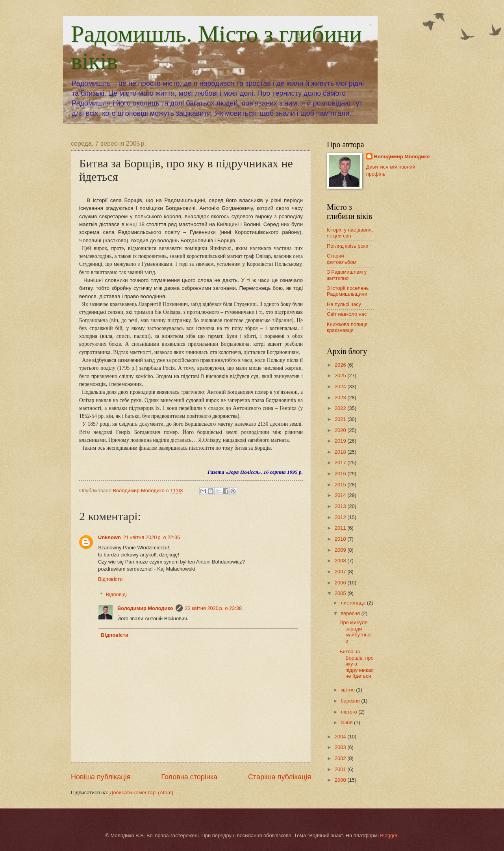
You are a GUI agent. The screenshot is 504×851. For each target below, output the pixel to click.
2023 (341, 398)
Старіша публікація (280, 777)
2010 (341, 539)
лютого (349, 712)
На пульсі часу (344, 304)
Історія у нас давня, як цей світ (350, 233)
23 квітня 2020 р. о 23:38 (214, 608)
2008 (341, 561)
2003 (341, 747)
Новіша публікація (101, 777)
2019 (341, 441)
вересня (351, 613)
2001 (341, 769)
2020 (341, 430)
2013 (341, 506)
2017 (341, 463)
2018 (341, 452)
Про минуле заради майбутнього (356, 631)
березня (351, 701)
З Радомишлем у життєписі (347, 275)
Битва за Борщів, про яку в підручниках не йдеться (357, 664)
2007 (341, 572)
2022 (341, 408)
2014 (341, 495)
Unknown (109, 537)
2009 (341, 550)
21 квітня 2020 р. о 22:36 (152, 537)
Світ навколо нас (347, 314)
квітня (348, 690)
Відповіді (116, 594)
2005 (341, 593)
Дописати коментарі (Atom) (142, 793)
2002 (341, 758)
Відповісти (110, 579)
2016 (341, 474)
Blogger (389, 835)
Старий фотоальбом (342, 259)
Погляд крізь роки (347, 246)
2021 (341, 419)
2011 (341, 528)
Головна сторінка (189, 777)
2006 (341, 583)
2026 (341, 365)
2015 (341, 485)
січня (347, 722)
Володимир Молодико (145, 608)
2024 (341, 387)
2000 (341, 780)
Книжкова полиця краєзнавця (347, 327)
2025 (341, 375)
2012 (341, 517)
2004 (341, 737)
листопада (354, 603)
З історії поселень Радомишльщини (348, 291)
